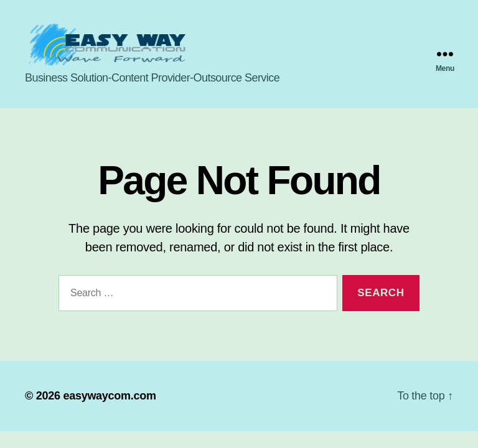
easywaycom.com (109, 401)
